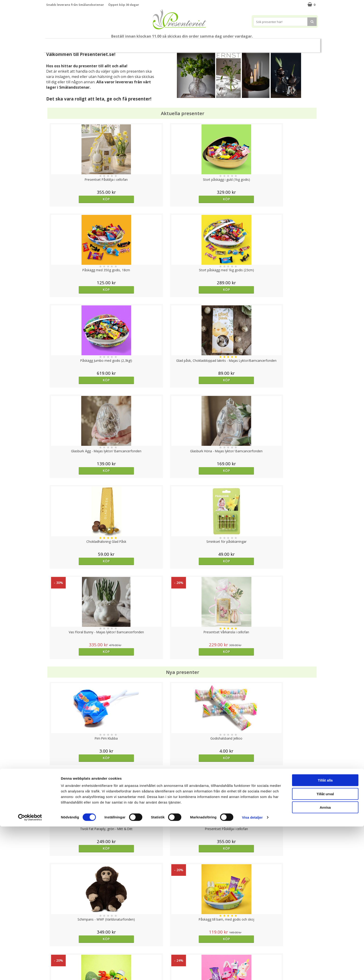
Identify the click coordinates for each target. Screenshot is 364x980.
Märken (261, 44)
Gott (241, 44)
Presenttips (164, 44)
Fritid (223, 44)
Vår (97, 44)
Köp (80, 199)
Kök (205, 44)
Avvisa (325, 961)
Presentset (136, 44)
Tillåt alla (325, 934)
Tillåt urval (325, 947)
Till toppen (182, 914)
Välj (148, 774)
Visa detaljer (252, 971)
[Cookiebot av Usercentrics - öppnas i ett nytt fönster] (30, 971)
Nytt (84, 44)
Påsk (113, 44)
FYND (279, 44)
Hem (187, 44)
